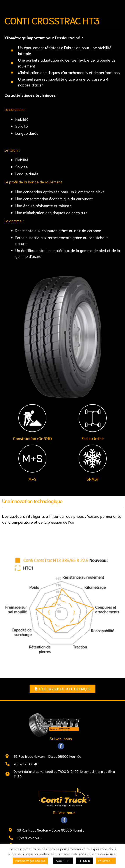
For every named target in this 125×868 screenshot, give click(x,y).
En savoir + (106, 861)
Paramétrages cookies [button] (30, 861)
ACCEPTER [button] (63, 861)
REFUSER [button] (84, 861)
